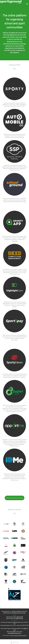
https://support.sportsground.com (18, 635)
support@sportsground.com (14, 633)
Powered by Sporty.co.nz (14, 641)
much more (14, 241)
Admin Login (15, 643)
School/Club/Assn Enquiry (15, 498)
